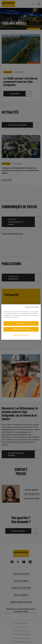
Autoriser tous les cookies (21, 329)
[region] (21, 322)
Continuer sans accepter (32, 307)
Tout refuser (21, 323)
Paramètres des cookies (21, 335)
